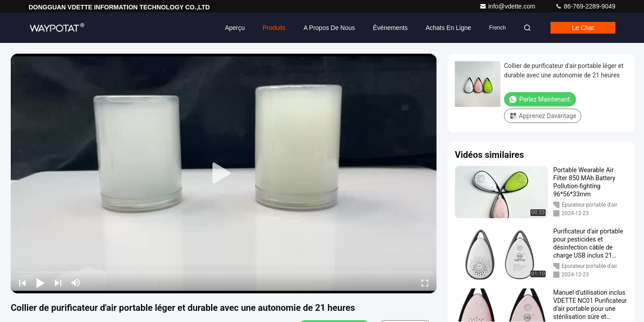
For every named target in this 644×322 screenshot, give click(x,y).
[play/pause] (40, 283)
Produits (274, 28)
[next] (58, 283)
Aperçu (235, 28)
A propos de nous (329, 28)
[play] (224, 174)
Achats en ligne (449, 28)
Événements (390, 28)
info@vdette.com (508, 6)
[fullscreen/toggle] (425, 283)
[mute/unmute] (76, 283)
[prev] (22, 283)
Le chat (583, 28)
